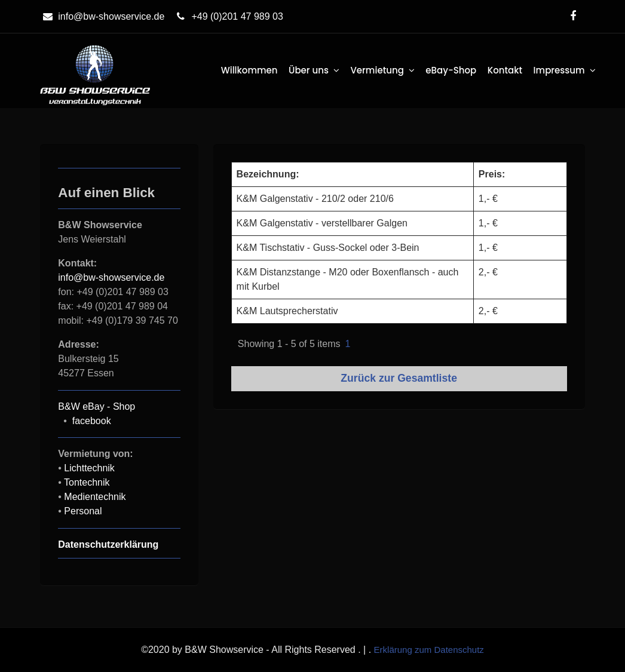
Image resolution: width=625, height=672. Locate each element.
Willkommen (249, 70)
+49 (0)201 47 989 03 (228, 16)
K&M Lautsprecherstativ (287, 311)
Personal (83, 511)
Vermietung (377, 70)
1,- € (488, 199)
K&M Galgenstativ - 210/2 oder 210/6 (315, 199)
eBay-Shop (451, 70)
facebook (92, 421)
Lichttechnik (89, 468)
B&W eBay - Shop (96, 406)
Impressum (559, 70)
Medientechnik (95, 497)
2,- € (488, 272)
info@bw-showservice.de (102, 16)
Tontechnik (87, 482)
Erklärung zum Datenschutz (429, 650)
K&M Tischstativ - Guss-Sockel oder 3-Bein (328, 248)
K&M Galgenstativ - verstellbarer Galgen (322, 223)
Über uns (309, 70)
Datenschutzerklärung (108, 544)
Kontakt (505, 70)
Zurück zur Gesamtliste (399, 378)
